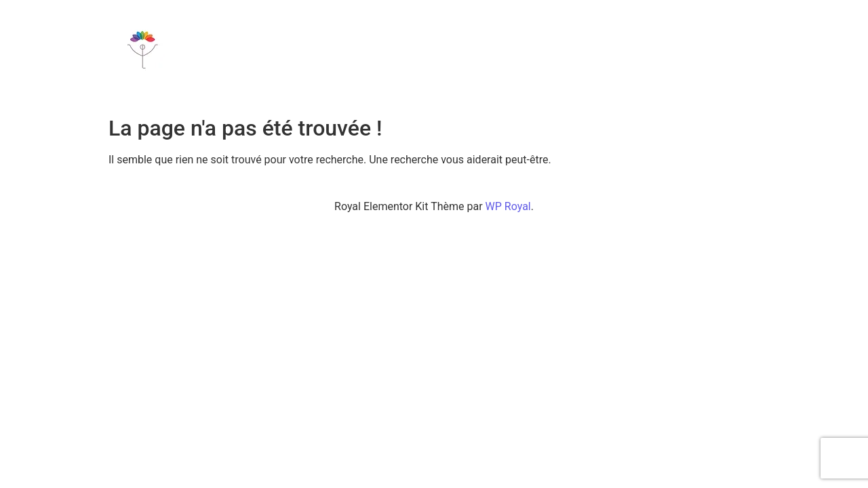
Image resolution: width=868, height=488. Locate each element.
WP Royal (508, 206)
